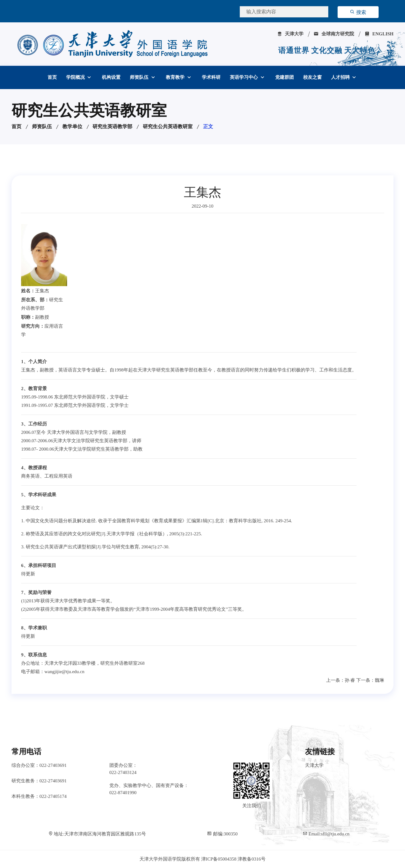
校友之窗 (312, 77)
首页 (52, 77)
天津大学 (290, 34)
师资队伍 (140, 77)
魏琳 (380, 680)
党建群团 (284, 77)
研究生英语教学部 (112, 126)
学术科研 (211, 77)
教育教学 (176, 77)
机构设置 (111, 77)
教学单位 (72, 126)
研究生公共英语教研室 (168, 126)
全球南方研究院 (334, 34)
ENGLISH (379, 34)
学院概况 (76, 77)
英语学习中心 (244, 77)
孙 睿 (350, 680)
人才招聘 (341, 77)
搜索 (358, 12)
